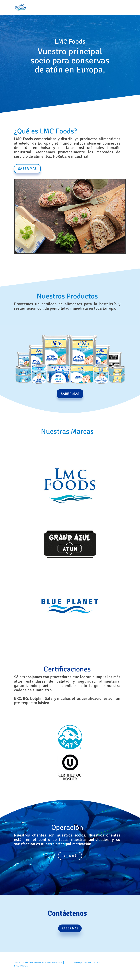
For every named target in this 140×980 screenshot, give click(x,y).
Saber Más (27, 169)
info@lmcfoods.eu (87, 963)
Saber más (70, 856)
